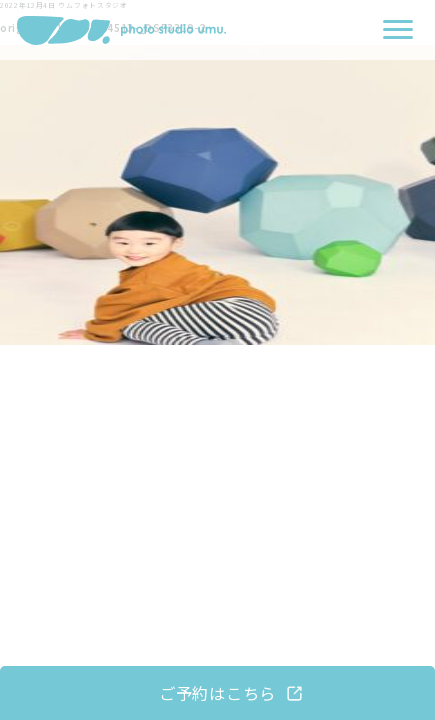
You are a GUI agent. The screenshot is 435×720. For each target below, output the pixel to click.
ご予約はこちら (217, 693)
